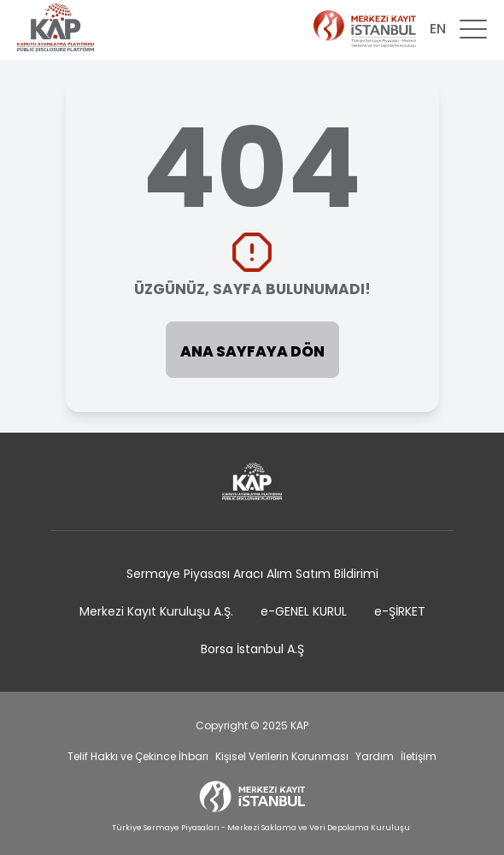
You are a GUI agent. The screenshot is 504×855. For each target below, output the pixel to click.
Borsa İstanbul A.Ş (252, 649)
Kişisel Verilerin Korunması (282, 756)
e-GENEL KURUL (304, 611)
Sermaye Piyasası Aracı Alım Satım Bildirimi (252, 574)
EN (438, 29)
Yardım (375, 756)
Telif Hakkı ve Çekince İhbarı (138, 756)
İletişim (419, 756)
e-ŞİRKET (400, 611)
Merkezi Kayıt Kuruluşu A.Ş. (156, 611)
